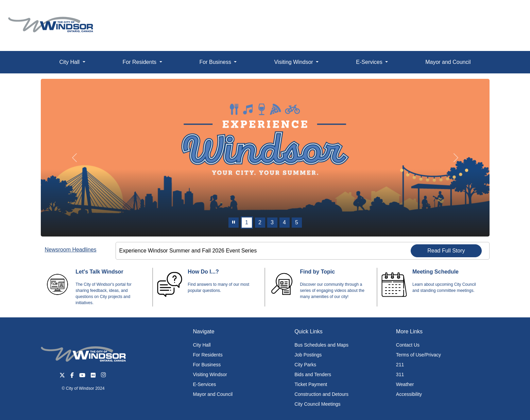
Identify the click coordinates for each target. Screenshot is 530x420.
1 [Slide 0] (247, 222)
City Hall (202, 345)
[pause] (234, 223)
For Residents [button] (140, 62)
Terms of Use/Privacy (418, 355)
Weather (405, 384)
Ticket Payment (311, 384)
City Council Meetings (317, 404)
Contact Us (408, 345)
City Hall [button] (70, 62)
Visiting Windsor (210, 374)
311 (400, 374)
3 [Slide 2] (272, 222)
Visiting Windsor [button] (294, 62)
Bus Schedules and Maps (321, 345)
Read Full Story (446, 251)
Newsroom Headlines (71, 250)
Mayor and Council (448, 62)
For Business (207, 365)
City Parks (305, 365)
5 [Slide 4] (297, 222)
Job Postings (308, 355)
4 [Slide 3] (284, 222)
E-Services (205, 384)
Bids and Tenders (313, 374)
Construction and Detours (321, 394)
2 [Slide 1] (260, 222)
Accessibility (409, 394)
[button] (509, 12)
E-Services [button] (370, 62)
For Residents (208, 355)
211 (400, 365)
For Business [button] (216, 62)
